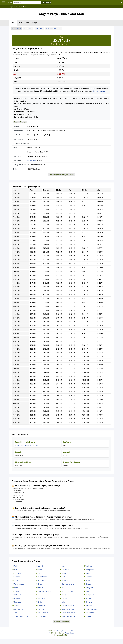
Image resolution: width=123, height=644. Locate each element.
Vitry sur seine (19, 609)
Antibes (88, 616)
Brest (40, 584)
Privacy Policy (62, 631)
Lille (39, 573)
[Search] (27, 3)
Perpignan (89, 588)
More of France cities (61, 622)
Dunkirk (88, 598)
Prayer (13, 23)
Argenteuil (18, 598)
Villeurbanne (42, 577)
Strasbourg (66, 570)
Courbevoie (42, 606)
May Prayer (39, 28)
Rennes (64, 573)
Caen (40, 595)
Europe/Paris (32, 160)
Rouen (88, 591)
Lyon (63, 566)
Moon (27, 23)
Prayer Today (16, 28)
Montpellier (90, 570)
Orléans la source (68, 591)
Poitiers (17, 606)
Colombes (41, 609)
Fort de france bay (68, 606)
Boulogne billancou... (45, 591)
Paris (16, 566)
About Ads (71, 631)
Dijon (16, 580)
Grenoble (89, 577)
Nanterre (89, 602)
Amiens (41, 588)
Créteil (40, 602)
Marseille (41, 566)
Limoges (88, 584)
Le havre (17, 577)
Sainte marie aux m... (69, 613)
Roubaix (65, 598)
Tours (16, 588)
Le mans (65, 580)
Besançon (18, 591)
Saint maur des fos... (69, 616)
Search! (48, 3)
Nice (16, 570)
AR (121, 2)
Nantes (40, 570)
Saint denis (42, 580)
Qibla (20, 23)
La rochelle (42, 616)
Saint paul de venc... (93, 595)
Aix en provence (20, 584)
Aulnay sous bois (91, 609)
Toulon (64, 577)
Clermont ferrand (68, 584)
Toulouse (89, 566)
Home (10, 2)
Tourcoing (18, 602)
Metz (63, 588)
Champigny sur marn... (22, 616)
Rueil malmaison (44, 613)
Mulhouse (18, 595)
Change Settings (99, 91)
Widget (35, 23)
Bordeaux (17, 573)
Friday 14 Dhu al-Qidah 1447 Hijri (27, 445)
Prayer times (69, 633)
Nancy (64, 595)
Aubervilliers (90, 613)
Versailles (89, 606)
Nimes (88, 580)
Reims (88, 573)
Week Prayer (28, 28)
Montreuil (41, 598)
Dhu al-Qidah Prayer (53, 28)
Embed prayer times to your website (61, 175)
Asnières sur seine (68, 609)
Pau (15, 613)
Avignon (65, 602)
